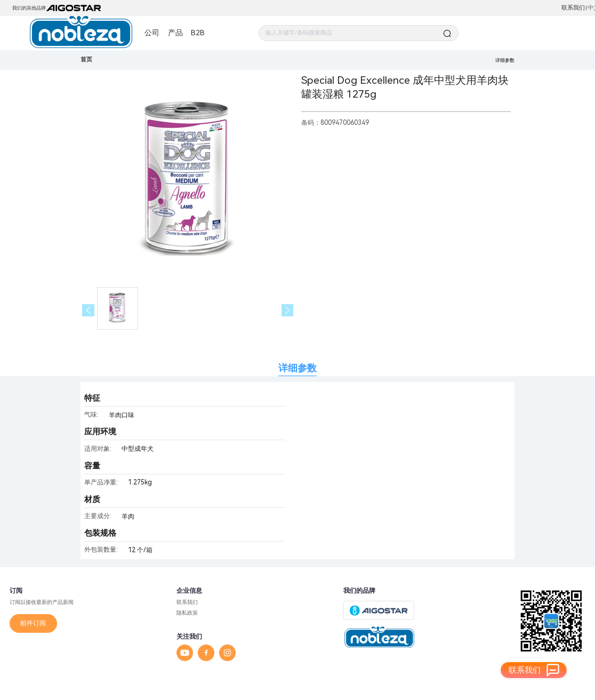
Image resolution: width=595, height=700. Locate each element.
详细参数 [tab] (297, 368)
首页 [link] (86, 59)
